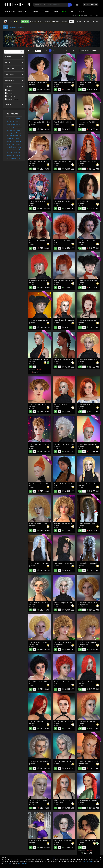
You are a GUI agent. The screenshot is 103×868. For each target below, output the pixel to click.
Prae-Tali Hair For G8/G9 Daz (39, 682)
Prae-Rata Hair (83, 201)
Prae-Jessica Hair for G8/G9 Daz (16, 144)
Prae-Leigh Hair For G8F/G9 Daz (16, 133)
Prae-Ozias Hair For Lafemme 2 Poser (42, 523)
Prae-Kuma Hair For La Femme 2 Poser (42, 320)
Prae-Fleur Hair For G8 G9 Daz (64, 122)
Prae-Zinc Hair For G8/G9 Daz (64, 722)
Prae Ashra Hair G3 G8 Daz (14, 119)
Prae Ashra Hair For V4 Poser (15, 125)
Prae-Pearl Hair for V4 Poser (15, 127)
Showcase (13, 27)
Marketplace (10, 12)
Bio (71, 21)
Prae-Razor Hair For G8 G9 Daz (16, 150)
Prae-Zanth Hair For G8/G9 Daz (40, 444)
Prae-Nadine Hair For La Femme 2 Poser (68, 801)
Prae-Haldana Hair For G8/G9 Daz (90, 320)
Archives (21, 27)
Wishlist (64, 21)
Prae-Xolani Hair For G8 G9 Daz (16, 136)
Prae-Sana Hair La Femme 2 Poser (41, 801)
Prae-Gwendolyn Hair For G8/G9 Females (43, 603)
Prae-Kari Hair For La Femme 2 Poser (67, 840)
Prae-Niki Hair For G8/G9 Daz (15, 139)
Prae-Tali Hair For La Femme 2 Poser (66, 682)
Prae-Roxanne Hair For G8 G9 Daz (90, 405)
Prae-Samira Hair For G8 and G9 (90, 241)
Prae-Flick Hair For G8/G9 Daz (15, 158)
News (56, 12)
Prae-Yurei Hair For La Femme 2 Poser (42, 563)
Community (46, 12)
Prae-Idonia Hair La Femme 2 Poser (41, 360)
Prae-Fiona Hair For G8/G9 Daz (64, 201)
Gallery (47, 21)
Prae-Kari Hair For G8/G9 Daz (89, 840)
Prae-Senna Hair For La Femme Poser (42, 280)
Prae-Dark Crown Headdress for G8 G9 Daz (19, 147)
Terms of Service (88, 861)
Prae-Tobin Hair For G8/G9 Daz (40, 82)
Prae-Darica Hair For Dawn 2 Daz (90, 603)
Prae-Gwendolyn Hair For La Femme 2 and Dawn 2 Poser (73, 603)
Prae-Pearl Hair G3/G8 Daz (14, 122)
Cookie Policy (8, 863)
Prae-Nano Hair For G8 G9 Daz (15, 130)
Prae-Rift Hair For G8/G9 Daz (39, 761)
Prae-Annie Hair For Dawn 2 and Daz (66, 642)
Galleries (35, 12)
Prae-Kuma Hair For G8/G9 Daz (89, 280)
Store (40, 21)
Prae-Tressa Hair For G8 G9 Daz (40, 405)
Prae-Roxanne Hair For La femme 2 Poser (68, 405)
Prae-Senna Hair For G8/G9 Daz (65, 280)
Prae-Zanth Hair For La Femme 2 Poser (67, 444)
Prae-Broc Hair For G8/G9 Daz (64, 162)
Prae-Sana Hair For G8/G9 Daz (89, 761)
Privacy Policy (22, 863)
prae (32, 86)
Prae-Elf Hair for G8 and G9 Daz (40, 484)
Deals (64, 12)
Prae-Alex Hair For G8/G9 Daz (39, 122)
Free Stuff (23, 12)
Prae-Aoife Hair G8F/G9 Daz (39, 241)
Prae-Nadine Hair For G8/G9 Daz (90, 801)
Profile (33, 21)
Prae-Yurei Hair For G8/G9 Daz (89, 523)
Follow (25, 21)
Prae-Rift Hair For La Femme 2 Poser (66, 761)
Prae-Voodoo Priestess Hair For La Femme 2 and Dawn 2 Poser (75, 563)
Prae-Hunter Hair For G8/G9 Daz (89, 82)
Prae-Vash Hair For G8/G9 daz (89, 122)
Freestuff (56, 21)
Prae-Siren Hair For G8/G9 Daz (15, 155)
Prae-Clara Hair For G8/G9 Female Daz (42, 162)
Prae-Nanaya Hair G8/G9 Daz (64, 82)
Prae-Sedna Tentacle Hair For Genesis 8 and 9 (45, 201)
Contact (81, 12)
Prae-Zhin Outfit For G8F (13, 141)
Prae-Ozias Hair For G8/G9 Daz (65, 523)
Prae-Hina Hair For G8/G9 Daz (64, 241)
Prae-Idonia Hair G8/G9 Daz (63, 360)
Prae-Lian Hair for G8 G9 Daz (15, 153)
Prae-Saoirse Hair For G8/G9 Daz (90, 162)
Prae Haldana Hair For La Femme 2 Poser (68, 320)
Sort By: (89, 51)
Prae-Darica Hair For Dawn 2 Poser (41, 642)
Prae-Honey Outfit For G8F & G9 (40, 840)
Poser (71, 12)
